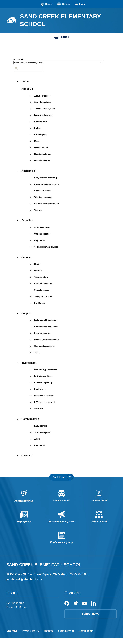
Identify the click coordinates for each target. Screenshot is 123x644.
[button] (61, 37)
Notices (49, 637)
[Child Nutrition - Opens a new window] (99, 497)
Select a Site (19, 59)
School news (90, 620)
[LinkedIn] (94, 609)
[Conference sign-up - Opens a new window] (62, 543)
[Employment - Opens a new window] (24, 520)
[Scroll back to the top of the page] (61, 477)
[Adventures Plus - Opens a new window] (24, 497)
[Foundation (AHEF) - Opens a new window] (43, 383)
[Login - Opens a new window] (80, 4)
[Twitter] (76, 609)
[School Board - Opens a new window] (41, 122)
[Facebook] (67, 609)
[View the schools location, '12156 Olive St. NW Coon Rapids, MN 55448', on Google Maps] (36, 580)
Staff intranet (66, 637)
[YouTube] (85, 609)
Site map (12, 637)
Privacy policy (31, 637)
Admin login (86, 637)
